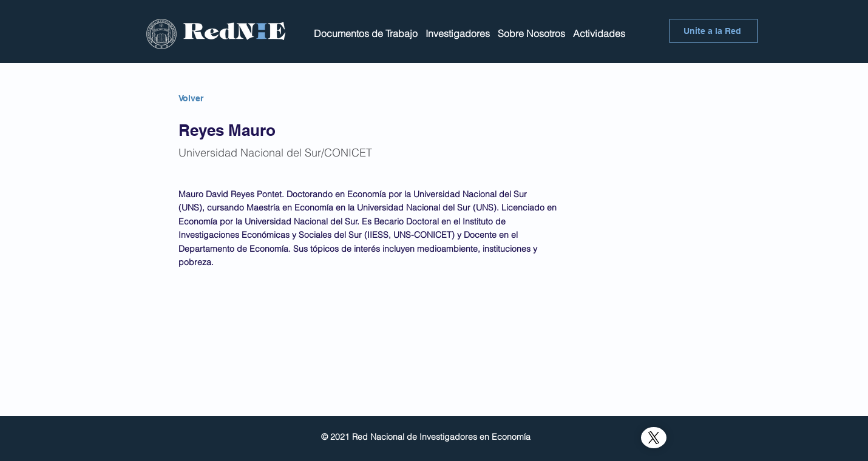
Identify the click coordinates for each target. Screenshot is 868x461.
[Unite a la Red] (714, 31)
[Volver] (222, 99)
